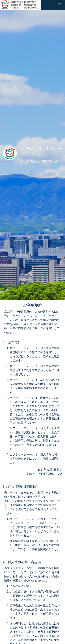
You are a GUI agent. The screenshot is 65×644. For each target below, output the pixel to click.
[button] (60, 5)
